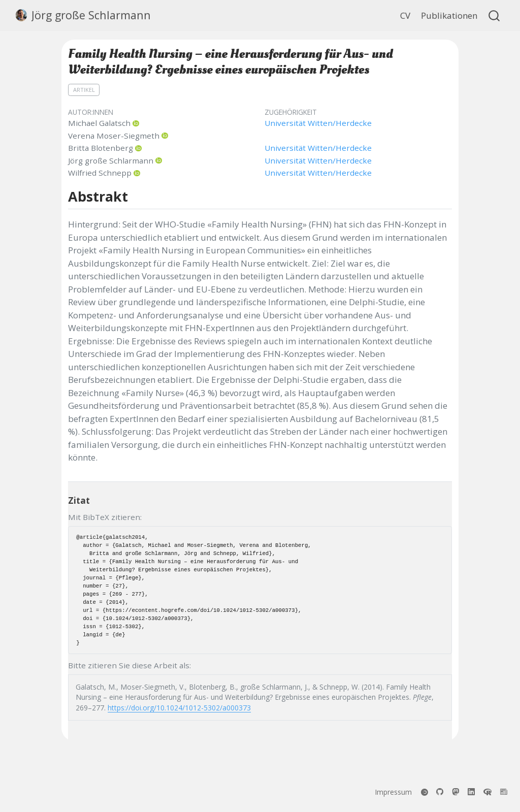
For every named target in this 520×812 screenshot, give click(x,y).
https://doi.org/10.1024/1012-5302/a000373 (179, 708)
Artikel (84, 90)
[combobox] (495, 15)
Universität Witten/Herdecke (318, 123)
